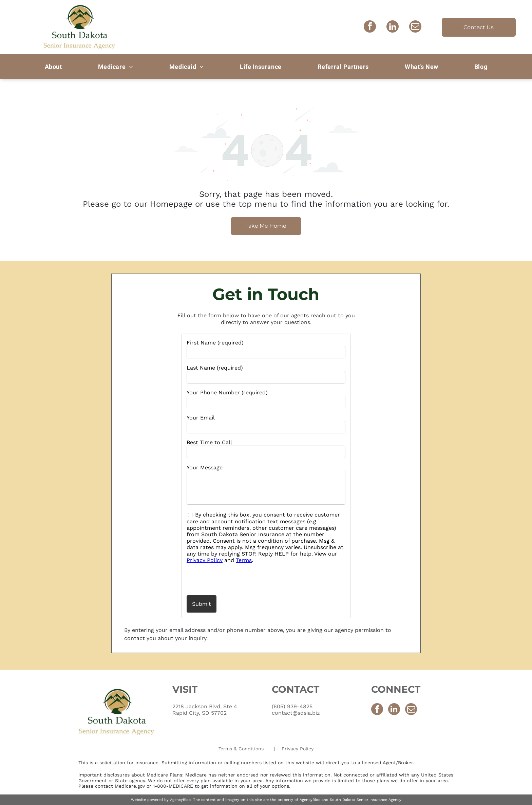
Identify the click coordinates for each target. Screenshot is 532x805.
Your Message (205, 467)
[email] (415, 27)
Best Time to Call (209, 442)
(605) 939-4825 (292, 706)
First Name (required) (215, 343)
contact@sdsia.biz (296, 713)
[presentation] (226, 579)
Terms (244, 560)
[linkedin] (393, 27)
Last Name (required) (215, 368)
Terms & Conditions (241, 749)
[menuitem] (53, 67)
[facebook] (370, 27)
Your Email (201, 418)
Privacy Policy (205, 560)
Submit (202, 604)
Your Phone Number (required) (227, 392)
